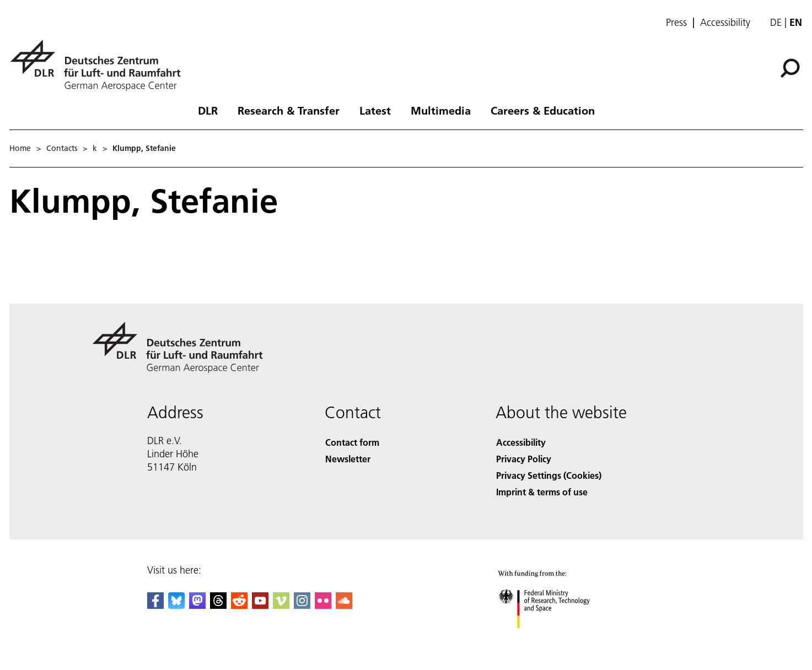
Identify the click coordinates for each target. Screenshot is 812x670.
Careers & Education (543, 110)
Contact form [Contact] (352, 442)
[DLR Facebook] (155, 605)
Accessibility (725, 23)
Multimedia (441, 110)
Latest (375, 110)
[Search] (790, 68)
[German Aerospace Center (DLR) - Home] (100, 65)
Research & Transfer (289, 110)
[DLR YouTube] (260, 605)
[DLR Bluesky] (176, 605)
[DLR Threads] (218, 605)
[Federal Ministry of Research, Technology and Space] (559, 639)
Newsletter (348, 459)
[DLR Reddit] (239, 605)
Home (20, 148)
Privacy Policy (524, 459)
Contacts (62, 148)
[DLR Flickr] (323, 605)
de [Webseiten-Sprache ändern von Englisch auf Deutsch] (776, 22)
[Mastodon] (197, 605)
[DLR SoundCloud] (344, 605)
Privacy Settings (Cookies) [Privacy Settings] (549, 475)
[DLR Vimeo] (281, 605)
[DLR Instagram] (302, 605)
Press (676, 23)
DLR (208, 110)
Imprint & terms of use (542, 492)
